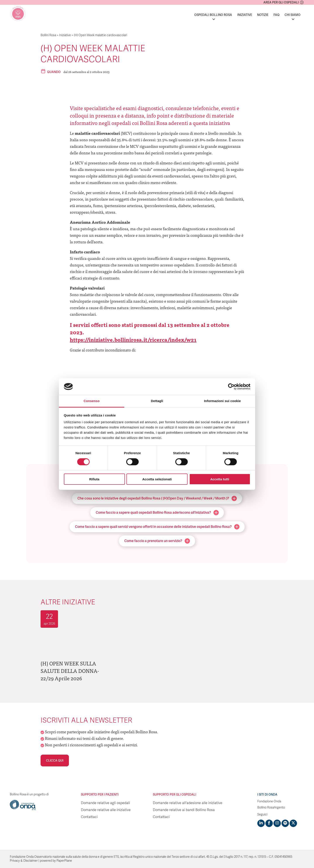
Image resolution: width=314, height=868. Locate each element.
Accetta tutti (220, 479)
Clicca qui (55, 761)
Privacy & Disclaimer (24, 861)
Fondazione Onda (269, 801)
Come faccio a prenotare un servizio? (157, 541)
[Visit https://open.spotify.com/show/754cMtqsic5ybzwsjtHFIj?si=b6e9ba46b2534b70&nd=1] (285, 823)
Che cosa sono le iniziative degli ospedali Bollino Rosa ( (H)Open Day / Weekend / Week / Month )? (157, 498)
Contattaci (89, 817)
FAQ (276, 15)
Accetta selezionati (157, 479)
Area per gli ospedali (281, 2)
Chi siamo (293, 15)
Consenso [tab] (91, 401)
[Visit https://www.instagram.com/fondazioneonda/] (277, 823)
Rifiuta (94, 479)
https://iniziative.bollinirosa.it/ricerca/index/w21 (133, 339)
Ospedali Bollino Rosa (213, 15)
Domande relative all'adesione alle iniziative (188, 803)
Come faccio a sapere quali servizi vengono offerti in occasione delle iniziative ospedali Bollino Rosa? (157, 527)
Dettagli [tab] (157, 401)
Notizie (263, 15)
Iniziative (245, 15)
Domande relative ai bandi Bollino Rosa (184, 810)
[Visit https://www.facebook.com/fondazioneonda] (269, 823)
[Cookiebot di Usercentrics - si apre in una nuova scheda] (231, 387)
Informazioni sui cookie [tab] (223, 401)
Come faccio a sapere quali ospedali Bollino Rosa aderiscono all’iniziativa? (157, 513)
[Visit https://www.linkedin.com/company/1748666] (261, 823)
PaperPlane (64, 861)
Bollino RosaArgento (271, 807)
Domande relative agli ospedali (105, 803)
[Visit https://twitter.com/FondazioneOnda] (293, 823)
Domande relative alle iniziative (106, 810)
